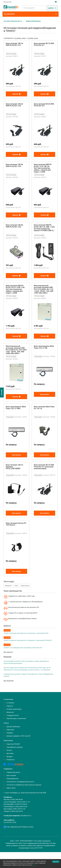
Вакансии (10, 728)
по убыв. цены (33, 38)
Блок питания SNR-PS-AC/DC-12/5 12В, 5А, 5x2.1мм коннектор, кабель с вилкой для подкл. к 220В (43, 172)
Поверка (10, 749)
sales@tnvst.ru (26, 831)
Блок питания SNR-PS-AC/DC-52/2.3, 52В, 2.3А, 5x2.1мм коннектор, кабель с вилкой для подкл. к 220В (15, 296)
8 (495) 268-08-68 (16, 815)
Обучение (10, 746)
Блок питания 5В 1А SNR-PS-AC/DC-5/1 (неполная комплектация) (44, 479)
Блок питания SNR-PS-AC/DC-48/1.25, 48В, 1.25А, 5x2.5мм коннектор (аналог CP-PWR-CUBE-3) (44, 233)
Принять (56, 862)
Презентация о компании (16, 734)
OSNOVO (8, 601)
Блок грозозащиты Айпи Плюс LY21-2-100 (44, 356)
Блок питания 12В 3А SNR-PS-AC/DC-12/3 (14, 169)
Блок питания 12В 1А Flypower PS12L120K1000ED (14, 479)
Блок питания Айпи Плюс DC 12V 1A (44, 418)
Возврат (10, 772)
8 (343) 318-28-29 (21, 820)
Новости (10, 722)
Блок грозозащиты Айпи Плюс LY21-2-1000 (16, 418)
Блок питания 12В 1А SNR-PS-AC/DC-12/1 (14, 44)
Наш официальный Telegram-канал (18, 843)
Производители (13, 794)
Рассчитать (45, 405)
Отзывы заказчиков (14, 725)
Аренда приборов (13, 742)
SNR (16, 601)
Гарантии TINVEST (13, 760)
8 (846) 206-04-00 (16, 827)
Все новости (8, 668)
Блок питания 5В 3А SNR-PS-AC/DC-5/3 (44, 107)
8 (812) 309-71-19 (23, 818)
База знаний (11, 791)
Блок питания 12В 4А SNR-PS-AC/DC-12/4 (14, 231)
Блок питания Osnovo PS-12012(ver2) (16, 538)
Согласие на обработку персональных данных (24, 801)
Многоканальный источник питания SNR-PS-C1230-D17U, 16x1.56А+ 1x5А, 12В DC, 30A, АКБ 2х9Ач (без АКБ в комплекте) (16, 359)
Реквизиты (11, 775)
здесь (34, 865)
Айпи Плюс (25, 601)
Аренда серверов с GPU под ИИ (18, 752)
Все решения (9, 696)
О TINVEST (10, 719)
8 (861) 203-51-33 (19, 825)
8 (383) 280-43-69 (21, 822)
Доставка (10, 769)
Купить (16, 96)
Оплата (9, 766)
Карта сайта (11, 804)
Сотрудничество (13, 731)
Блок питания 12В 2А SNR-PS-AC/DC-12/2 (14, 107)
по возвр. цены (20, 38)
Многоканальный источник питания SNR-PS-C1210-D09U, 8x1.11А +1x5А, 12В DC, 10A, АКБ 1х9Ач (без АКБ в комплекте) (44, 296)
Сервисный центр (13, 788)
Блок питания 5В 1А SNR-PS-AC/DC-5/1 (44, 44)
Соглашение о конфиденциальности (20, 797)
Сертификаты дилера (15, 763)
